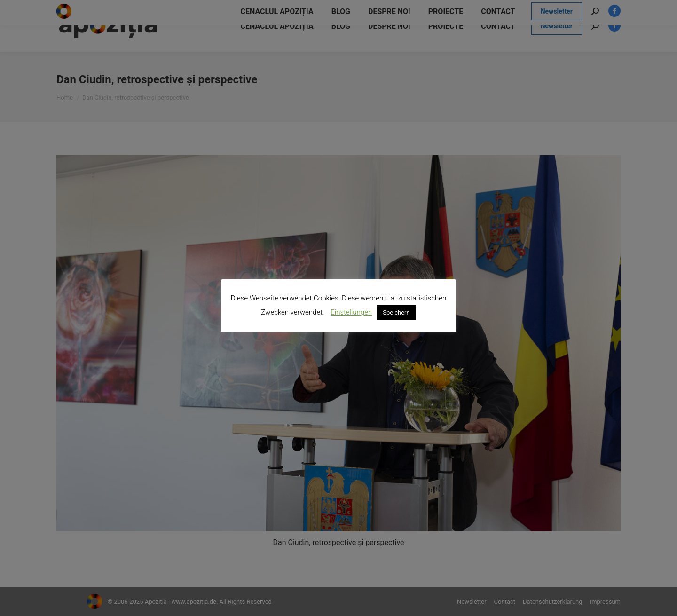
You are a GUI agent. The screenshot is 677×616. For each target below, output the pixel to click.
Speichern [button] (396, 312)
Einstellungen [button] (351, 312)
